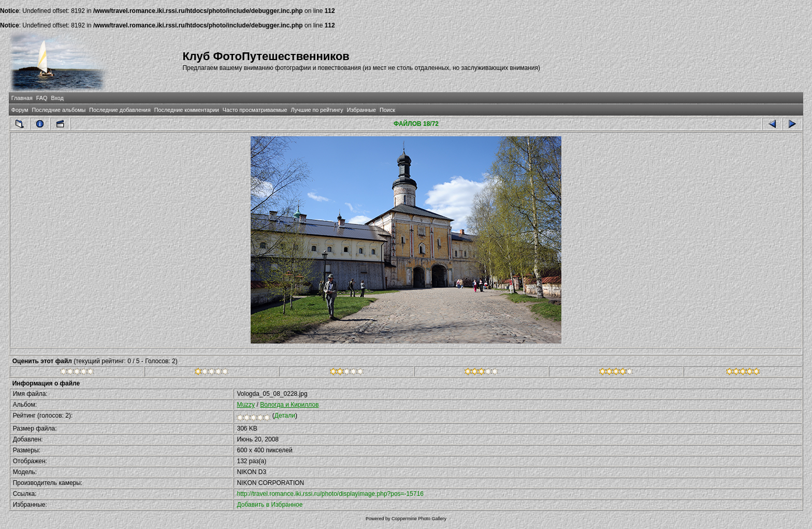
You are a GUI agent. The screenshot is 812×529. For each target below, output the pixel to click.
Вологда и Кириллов (289, 405)
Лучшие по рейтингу (317, 110)
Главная (22, 98)
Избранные (361, 110)
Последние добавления (120, 110)
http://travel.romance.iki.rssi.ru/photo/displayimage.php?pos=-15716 (330, 494)
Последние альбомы (59, 110)
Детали (285, 416)
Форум (20, 110)
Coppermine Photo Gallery (419, 519)
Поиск (387, 110)
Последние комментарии (187, 110)
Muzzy (246, 405)
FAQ (42, 98)
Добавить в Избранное (270, 505)
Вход (57, 98)
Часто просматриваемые (255, 110)
